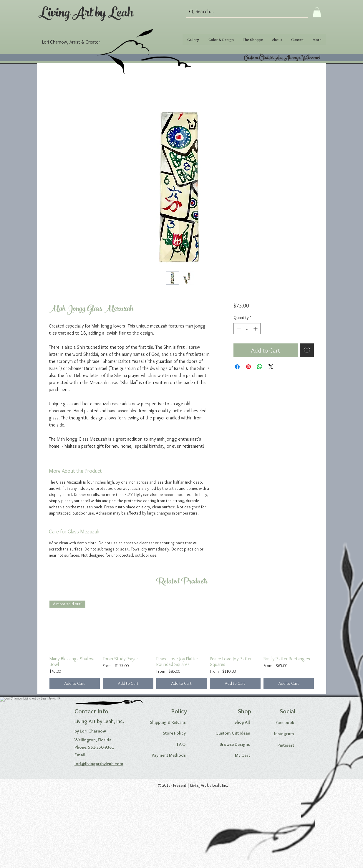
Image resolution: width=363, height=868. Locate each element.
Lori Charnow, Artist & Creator (71, 42)
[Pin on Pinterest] (248, 367)
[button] (317, 12)
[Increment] (256, 329)
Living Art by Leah (86, 14)
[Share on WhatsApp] (260, 367)
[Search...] (246, 12)
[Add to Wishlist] (307, 350)
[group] (182, 645)
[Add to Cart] (75, 683)
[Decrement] (238, 329)
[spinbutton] (247, 329)
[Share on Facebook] (237, 367)
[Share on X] (271, 367)
